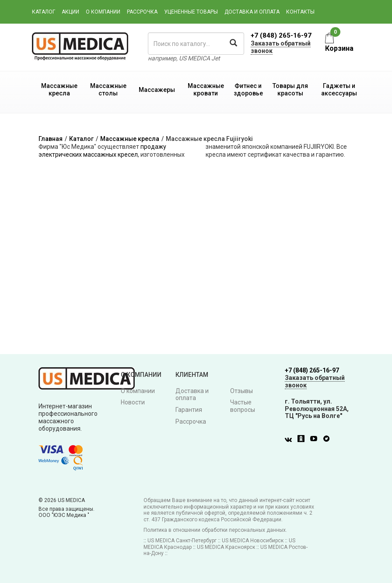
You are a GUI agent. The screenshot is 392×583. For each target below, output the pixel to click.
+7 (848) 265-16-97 (281, 35)
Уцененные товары (191, 12)
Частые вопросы (243, 406)
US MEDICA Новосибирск (253, 541)
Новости (133, 402)
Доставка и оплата (252, 12)
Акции (70, 12)
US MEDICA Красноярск (226, 547)
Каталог (44, 12)
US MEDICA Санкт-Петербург (182, 541)
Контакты (300, 12)
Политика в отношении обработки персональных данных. (215, 530)
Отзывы (241, 391)
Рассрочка (142, 12)
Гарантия (189, 410)
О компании (103, 12)
